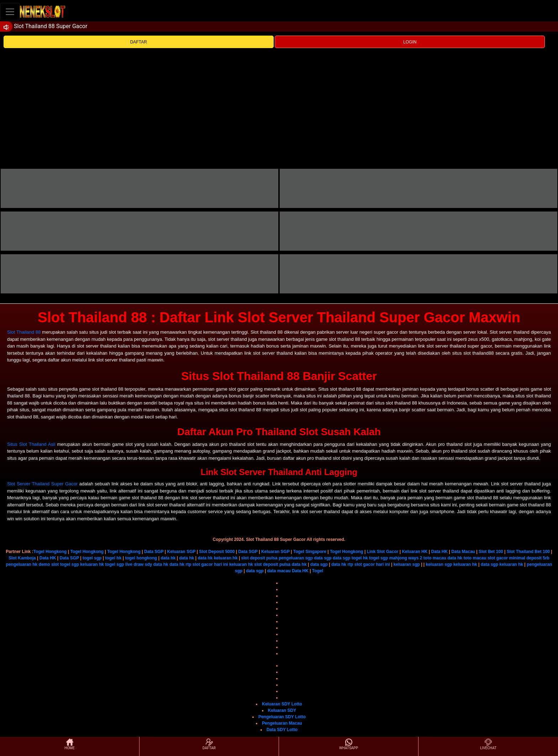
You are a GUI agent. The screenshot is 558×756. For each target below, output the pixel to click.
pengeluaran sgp (296, 558)
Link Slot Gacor (383, 552)
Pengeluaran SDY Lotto (282, 717)
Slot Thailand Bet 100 (528, 552)
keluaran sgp (407, 564)
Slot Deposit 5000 (217, 552)
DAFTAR (139, 42)
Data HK (439, 552)
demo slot (49, 564)
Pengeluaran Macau (282, 723)
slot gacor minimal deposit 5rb (518, 558)
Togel (318, 571)
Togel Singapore (310, 552)
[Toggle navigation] (10, 12)
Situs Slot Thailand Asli (31, 444)
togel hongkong (141, 558)
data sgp (323, 558)
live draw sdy (139, 564)
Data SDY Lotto (282, 730)
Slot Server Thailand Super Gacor (42, 484)
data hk (168, 558)
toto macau (435, 558)
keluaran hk (226, 558)
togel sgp (92, 558)
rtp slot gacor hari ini (207, 564)
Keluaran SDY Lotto (282, 704)
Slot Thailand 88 (24, 332)
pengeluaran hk (22, 564)
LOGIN (410, 42)
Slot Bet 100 (491, 552)
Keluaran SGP (181, 552)
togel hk (113, 558)
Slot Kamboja (22, 558)
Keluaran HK (415, 552)
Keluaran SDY (282, 710)
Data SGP (154, 552)
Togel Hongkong (50, 552)
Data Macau (463, 552)
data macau (279, 571)
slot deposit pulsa (259, 558)
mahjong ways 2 (406, 558)
